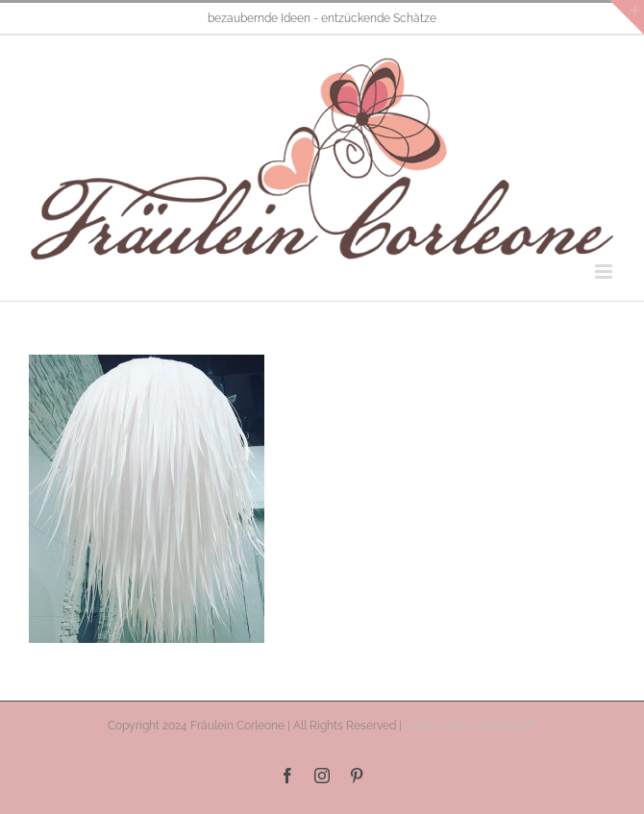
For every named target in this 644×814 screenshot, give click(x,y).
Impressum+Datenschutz (471, 726)
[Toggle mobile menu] (605, 271)
